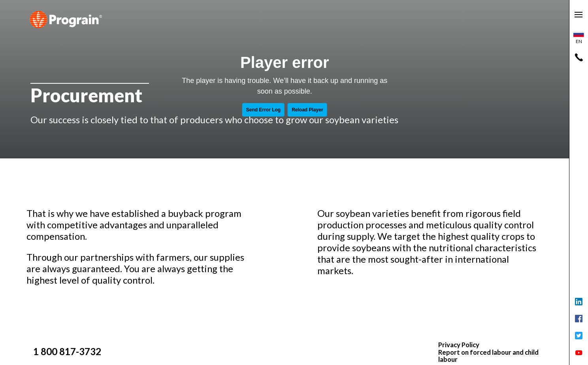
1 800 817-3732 (67, 351)
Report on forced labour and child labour (488, 356)
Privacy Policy (459, 345)
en (579, 38)
